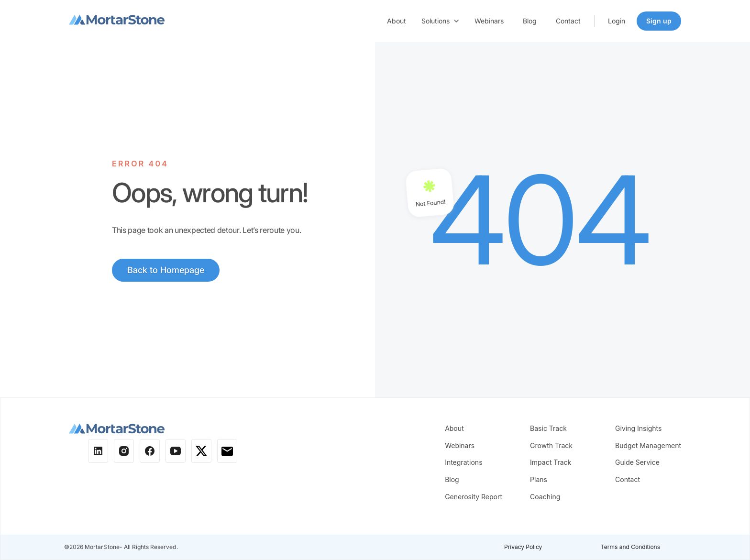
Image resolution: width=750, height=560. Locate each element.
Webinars (489, 21)
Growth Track (551, 445)
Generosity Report (474, 497)
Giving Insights (638, 428)
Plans (539, 479)
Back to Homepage (166, 270)
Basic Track (548, 428)
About (397, 21)
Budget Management (648, 445)
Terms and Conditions (630, 547)
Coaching (545, 497)
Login (617, 21)
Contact (568, 21)
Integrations (463, 462)
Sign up (659, 21)
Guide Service (637, 462)
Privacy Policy (523, 547)
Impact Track (551, 462)
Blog (530, 21)
